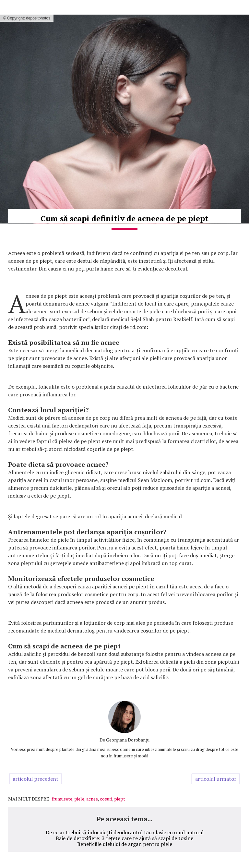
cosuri (106, 799)
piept (120, 799)
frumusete (62, 799)
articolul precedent (36, 779)
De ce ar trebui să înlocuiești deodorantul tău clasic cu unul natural (125, 832)
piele (79, 799)
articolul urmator (216, 779)
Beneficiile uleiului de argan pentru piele (125, 844)
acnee (92, 799)
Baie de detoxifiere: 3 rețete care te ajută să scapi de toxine (124, 838)
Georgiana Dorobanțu (128, 740)
